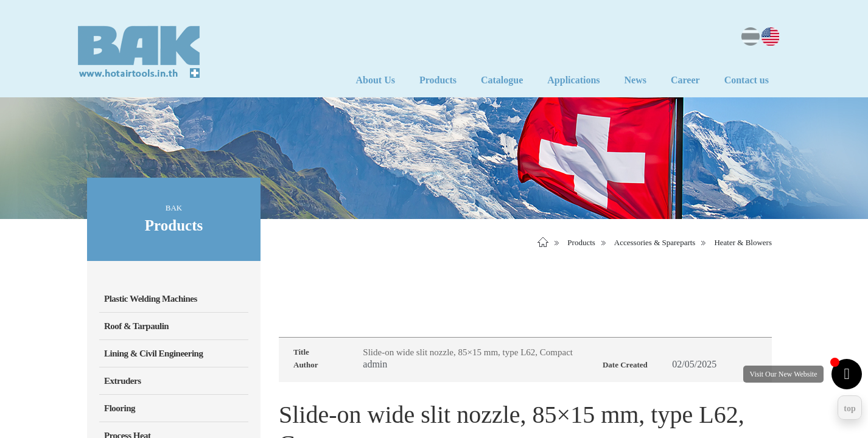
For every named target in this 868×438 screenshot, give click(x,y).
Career (685, 80)
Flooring (120, 408)
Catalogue (502, 80)
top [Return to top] (849, 408)
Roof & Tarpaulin (136, 326)
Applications (573, 80)
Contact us (747, 80)
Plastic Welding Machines (151, 299)
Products (438, 80)
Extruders (123, 381)
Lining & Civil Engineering (153, 353)
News (635, 80)
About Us (375, 80)
